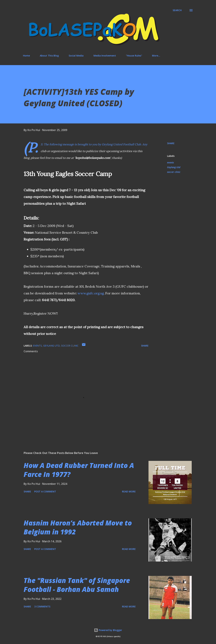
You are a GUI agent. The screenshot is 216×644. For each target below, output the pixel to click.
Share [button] (171, 143)
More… (156, 56)
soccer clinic (174, 172)
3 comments (42, 606)
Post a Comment (45, 491)
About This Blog (49, 56)
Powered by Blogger (108, 630)
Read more (129, 491)
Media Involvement (105, 56)
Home (26, 56)
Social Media (76, 56)
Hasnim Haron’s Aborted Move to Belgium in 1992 (78, 527)
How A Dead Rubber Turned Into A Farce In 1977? (79, 470)
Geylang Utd (174, 167)
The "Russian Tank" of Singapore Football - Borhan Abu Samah (77, 585)
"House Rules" (134, 56)
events (170, 162)
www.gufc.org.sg (91, 293)
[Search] (177, 10)
